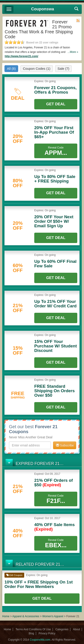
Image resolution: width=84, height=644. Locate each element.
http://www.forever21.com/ (22, 56)
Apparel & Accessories (26, 616)
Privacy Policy (47, 633)
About (76, 629)
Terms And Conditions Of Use (33, 629)
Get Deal (56, 104)
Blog (31, 633)
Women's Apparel (53, 616)
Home (6, 616)
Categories (62, 629)
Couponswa (43, 9)
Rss (78, 20)
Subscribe (65, 445)
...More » (73, 52)
